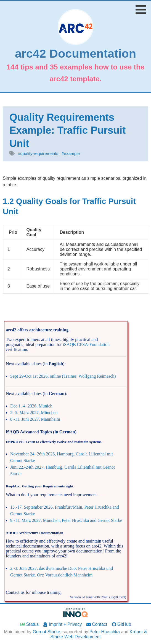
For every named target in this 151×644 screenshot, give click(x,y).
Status (29, 624)
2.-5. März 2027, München (34, 413)
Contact (97, 624)
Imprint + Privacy (62, 624)
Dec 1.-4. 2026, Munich (31, 406)
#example (71, 153)
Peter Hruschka (105, 632)
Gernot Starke (46, 632)
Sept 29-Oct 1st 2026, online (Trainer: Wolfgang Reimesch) (63, 376)
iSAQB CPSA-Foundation (86, 344)
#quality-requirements (38, 153)
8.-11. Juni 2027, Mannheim (35, 419)
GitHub (121, 624)
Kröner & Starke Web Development (99, 634)
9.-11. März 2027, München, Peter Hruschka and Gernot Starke (66, 520)
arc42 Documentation (75, 54)
